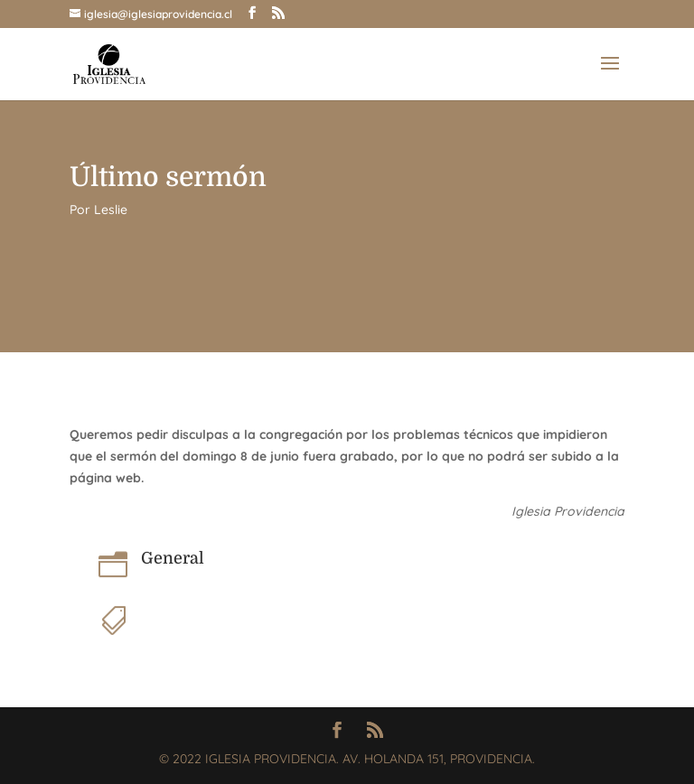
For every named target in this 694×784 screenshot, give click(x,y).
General (173, 558)
